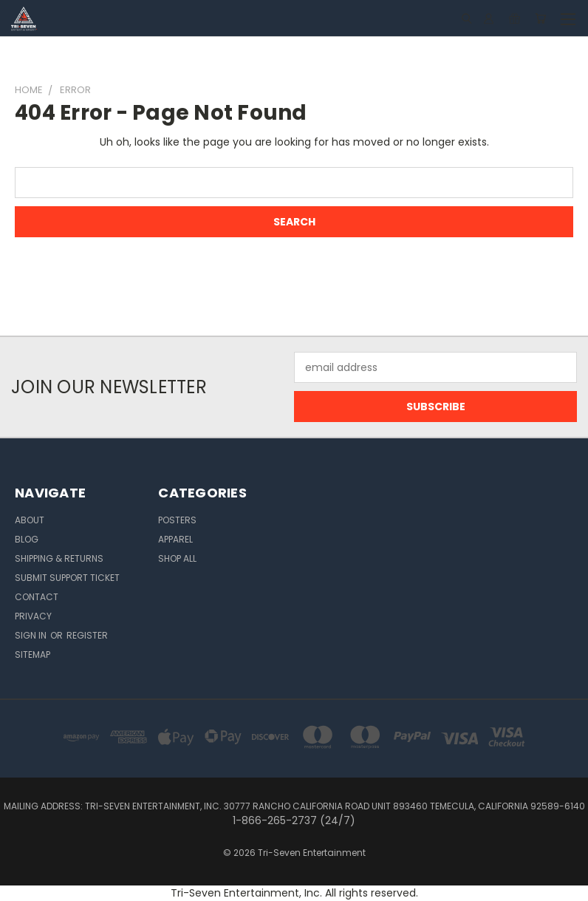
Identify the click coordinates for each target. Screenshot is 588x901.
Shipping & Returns (59, 558)
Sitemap (33, 654)
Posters (177, 520)
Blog (27, 539)
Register (87, 635)
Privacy (33, 616)
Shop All (177, 558)
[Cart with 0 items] (540, 18)
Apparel (175, 539)
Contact (37, 597)
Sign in (32, 635)
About (30, 520)
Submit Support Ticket (67, 578)
